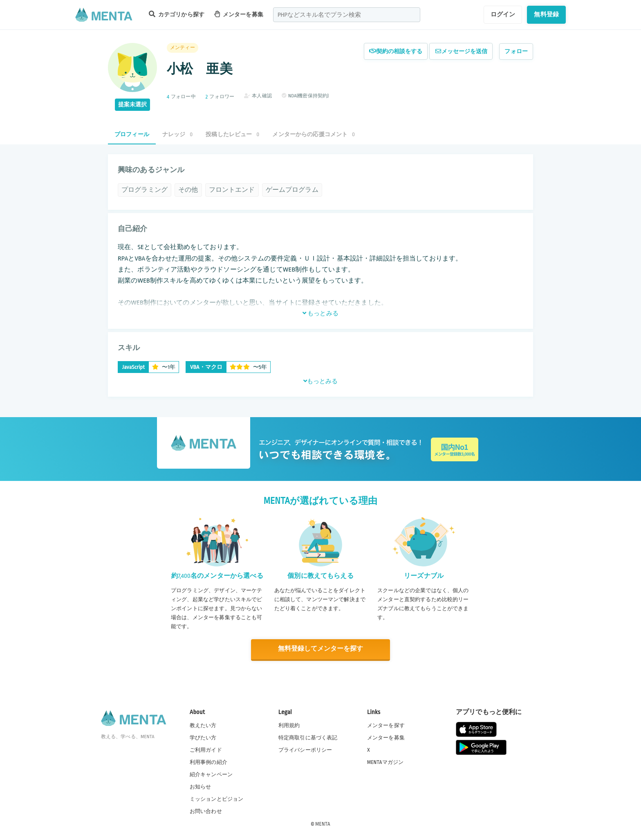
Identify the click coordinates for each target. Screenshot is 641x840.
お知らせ (201, 786)
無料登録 (546, 14)
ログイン (503, 14)
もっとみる (320, 313)
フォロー (516, 51)
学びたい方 (203, 737)
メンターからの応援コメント (314, 134)
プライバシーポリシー (305, 750)
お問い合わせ (206, 811)
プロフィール (132, 134)
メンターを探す (386, 725)
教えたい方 (203, 725)
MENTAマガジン (385, 762)
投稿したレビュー (232, 134)
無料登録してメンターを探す (320, 649)
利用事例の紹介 (208, 762)
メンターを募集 (239, 14)
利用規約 (289, 725)
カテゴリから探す (177, 14)
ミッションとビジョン (217, 799)
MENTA (323, 823)
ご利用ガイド (206, 750)
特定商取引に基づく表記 (308, 737)
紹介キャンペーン (211, 774)
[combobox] (347, 15)
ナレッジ (177, 134)
